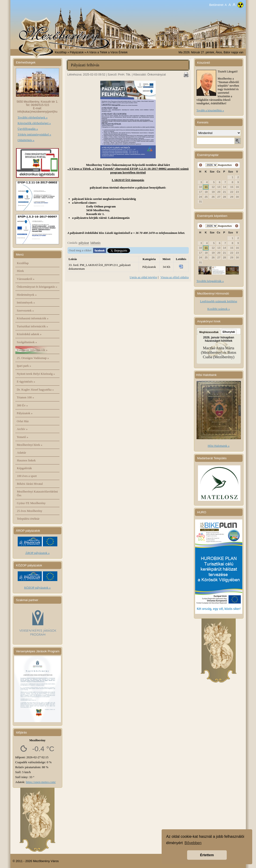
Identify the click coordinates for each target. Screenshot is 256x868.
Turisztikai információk (32, 326)
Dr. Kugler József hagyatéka (35, 390)
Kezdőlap (61, 52)
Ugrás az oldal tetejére (143, 277)
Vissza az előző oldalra (174, 277)
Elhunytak (229, 332)
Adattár (22, 453)
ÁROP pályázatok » (38, 553)
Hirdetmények (27, 295)
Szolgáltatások (27, 342)
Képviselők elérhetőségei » (34, 123)
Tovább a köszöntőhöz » (210, 110)
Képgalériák (25, 468)
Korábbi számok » (219, 309)
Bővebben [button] (193, 843)
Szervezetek (25, 310)
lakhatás (95, 243)
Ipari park (24, 366)
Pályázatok (25, 413)
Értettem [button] (207, 855)
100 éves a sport (27, 476)
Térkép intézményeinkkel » (34, 134)
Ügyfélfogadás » (28, 129)
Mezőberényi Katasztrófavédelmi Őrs (38, 493)
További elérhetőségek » (33, 117)
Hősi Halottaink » (218, 446)
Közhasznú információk (33, 318)
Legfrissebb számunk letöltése (219, 301)
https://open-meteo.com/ (41, 782)
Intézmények (26, 302)
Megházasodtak (209, 332)
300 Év (22, 405)
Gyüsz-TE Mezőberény (31, 503)
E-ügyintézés (26, 381)
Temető (23, 437)
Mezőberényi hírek (29, 445)
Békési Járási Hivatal (30, 484)
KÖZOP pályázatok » (37, 588)
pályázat (84, 243)
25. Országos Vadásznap (33, 358)
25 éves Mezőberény (30, 511)
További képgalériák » (210, 281)
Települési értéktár (28, 519)
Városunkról (26, 279)
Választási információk (32, 350)
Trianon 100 (25, 397)
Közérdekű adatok (29, 334)
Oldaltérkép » (26, 140)
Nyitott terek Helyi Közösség (36, 374)
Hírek (21, 271)
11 (206, 187)
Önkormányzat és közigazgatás (37, 287)
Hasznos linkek (26, 460)
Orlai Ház (23, 421)
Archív (22, 429)
